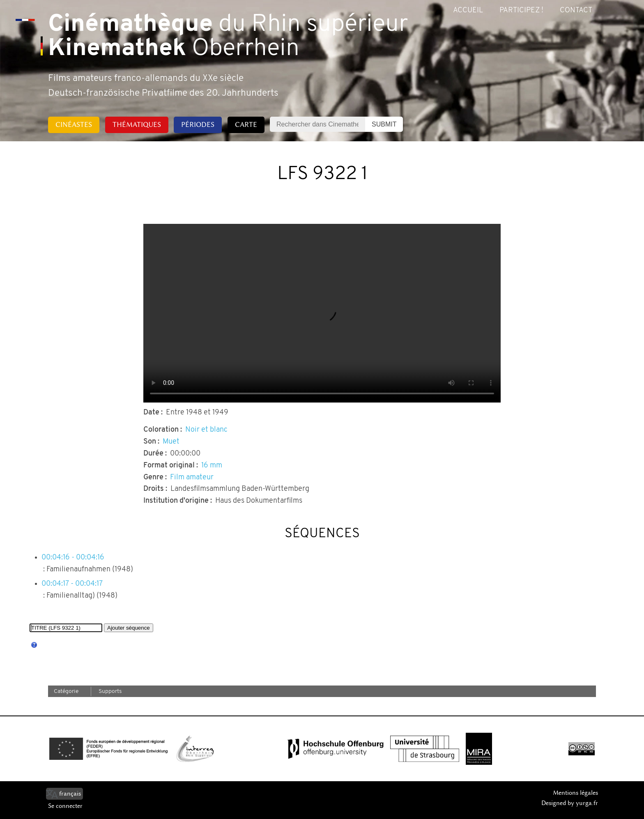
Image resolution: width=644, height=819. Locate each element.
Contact (576, 10)
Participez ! (521, 10)
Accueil (468, 10)
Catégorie (66, 691)
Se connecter (65, 806)
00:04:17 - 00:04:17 (72, 584)
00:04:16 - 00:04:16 (73, 558)
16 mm (212, 466)
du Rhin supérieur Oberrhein (228, 37)
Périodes (198, 124)
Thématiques (137, 124)
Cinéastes (74, 124)
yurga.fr (587, 803)
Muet (171, 442)
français (70, 794)
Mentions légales (575, 793)
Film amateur (192, 477)
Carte (246, 124)
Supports (110, 691)
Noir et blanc (206, 430)
